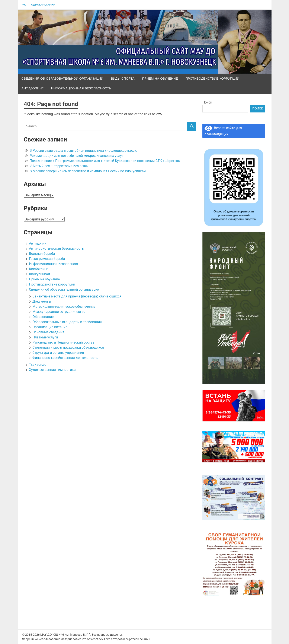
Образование (43, 317)
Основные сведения (48, 332)
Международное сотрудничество (59, 312)
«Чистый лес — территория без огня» (59, 166)
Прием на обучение (160, 79)
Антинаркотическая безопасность (56, 248)
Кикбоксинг (38, 269)
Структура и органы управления (58, 353)
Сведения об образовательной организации (62, 79)
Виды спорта (123, 79)
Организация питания (50, 327)
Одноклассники (43, 5)
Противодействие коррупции (212, 79)
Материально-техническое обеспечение (64, 307)
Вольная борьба (42, 254)
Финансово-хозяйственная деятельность (65, 358)
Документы (42, 301)
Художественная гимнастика (52, 370)
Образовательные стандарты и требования (67, 322)
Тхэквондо (38, 365)
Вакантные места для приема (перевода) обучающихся (77, 296)
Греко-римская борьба (47, 259)
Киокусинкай (39, 274)
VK (24, 5)
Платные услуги (45, 337)
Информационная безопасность (81, 88)
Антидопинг (33, 88)
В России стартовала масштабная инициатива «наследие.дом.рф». (83, 151)
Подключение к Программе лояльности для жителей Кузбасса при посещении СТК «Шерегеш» (105, 161)
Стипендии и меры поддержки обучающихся (68, 347)
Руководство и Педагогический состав (63, 342)
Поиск (207, 102)
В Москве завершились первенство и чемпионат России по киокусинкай (88, 171)
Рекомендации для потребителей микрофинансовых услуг (76, 156)
